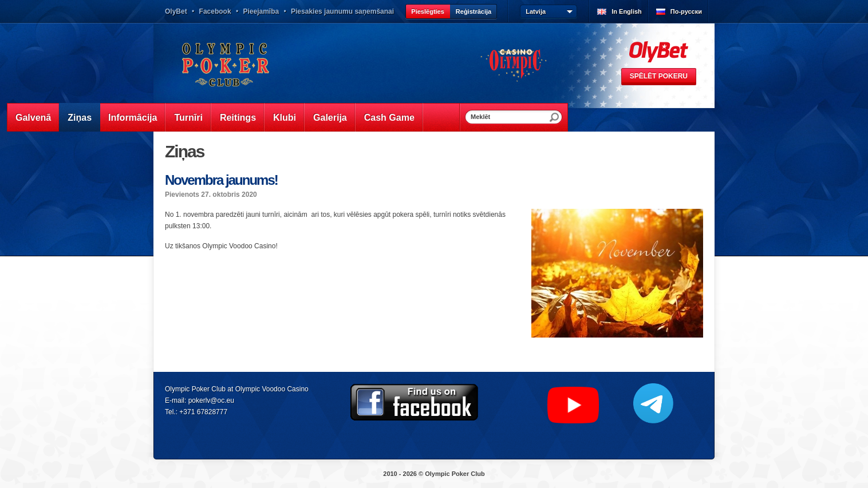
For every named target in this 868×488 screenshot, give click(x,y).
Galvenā (33, 118)
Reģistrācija (474, 11)
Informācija (133, 118)
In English (627, 11)
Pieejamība (261, 11)
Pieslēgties (427, 11)
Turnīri (188, 118)
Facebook (215, 11)
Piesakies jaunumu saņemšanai (342, 11)
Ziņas (80, 118)
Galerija (330, 118)
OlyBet (176, 11)
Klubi (285, 118)
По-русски (686, 11)
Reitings (238, 118)
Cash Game (389, 118)
